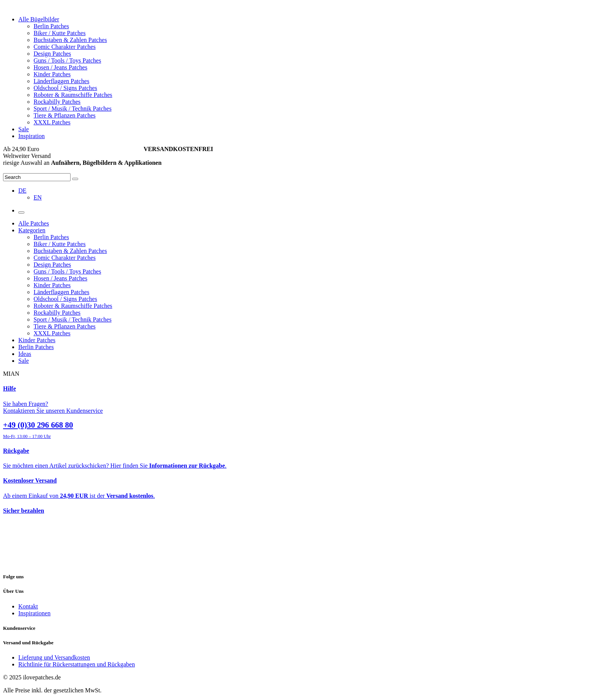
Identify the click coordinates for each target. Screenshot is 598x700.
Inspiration (31, 136)
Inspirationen (34, 613)
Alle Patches (34, 223)
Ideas (25, 354)
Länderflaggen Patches (61, 81)
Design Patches (52, 54)
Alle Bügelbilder (39, 19)
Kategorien (32, 230)
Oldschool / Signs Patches (65, 88)
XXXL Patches (52, 122)
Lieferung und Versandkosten (54, 657)
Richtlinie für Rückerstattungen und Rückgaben (77, 664)
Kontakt (28, 606)
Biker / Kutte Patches (59, 33)
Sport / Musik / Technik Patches (72, 109)
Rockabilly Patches (57, 102)
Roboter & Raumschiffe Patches (73, 95)
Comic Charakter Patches (65, 47)
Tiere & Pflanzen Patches (64, 115)
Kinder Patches (52, 74)
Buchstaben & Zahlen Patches (70, 40)
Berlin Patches (51, 26)
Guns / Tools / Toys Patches (67, 60)
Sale (24, 129)
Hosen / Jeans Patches (60, 67)
